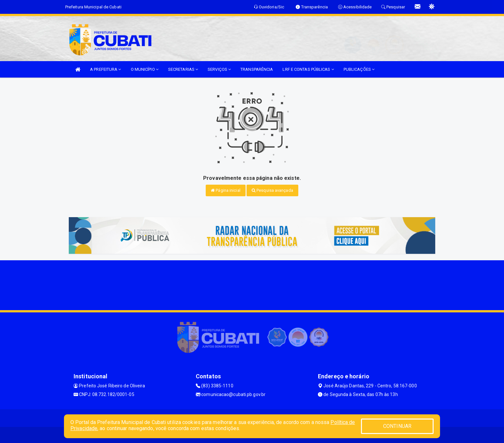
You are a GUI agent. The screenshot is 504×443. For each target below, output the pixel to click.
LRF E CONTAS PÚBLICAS (308, 69)
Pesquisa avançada (272, 190)
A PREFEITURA (105, 69)
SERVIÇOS (219, 69)
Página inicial (226, 190)
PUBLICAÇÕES (359, 69)
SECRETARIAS (183, 69)
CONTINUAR (397, 426)
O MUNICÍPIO (145, 69)
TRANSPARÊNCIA (257, 69)
